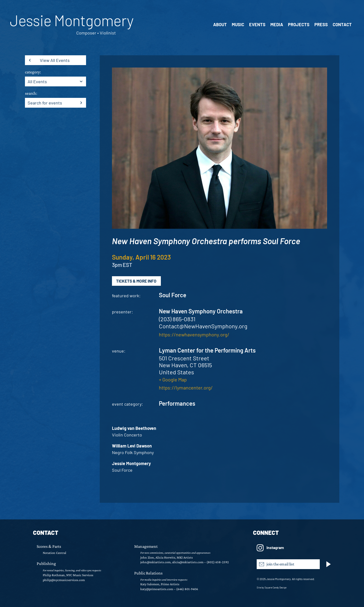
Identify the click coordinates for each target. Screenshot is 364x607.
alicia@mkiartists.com (188, 562)
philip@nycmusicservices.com (64, 580)
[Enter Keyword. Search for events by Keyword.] (48, 103)
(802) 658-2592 (218, 562)
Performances (177, 403)
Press (321, 24)
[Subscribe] (330, 564)
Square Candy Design (276, 587)
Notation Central (55, 553)
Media (277, 24)
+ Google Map (173, 379)
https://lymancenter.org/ (186, 388)
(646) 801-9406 (187, 589)
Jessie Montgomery (72, 20)
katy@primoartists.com (157, 589)
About (220, 24)
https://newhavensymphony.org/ (194, 334)
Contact (342, 24)
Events (257, 24)
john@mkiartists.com (155, 562)
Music (238, 24)
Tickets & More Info (136, 281)
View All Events (55, 60)
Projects (299, 24)
